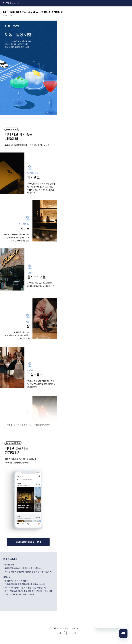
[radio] (59, 633)
